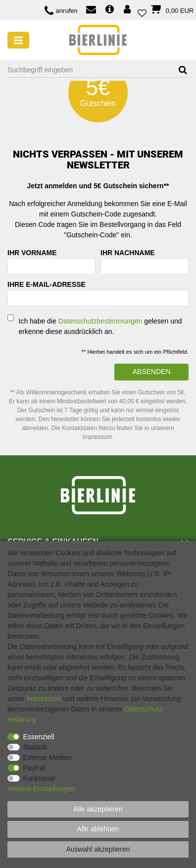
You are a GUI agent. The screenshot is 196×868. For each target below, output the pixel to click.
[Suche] (179, 70)
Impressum (44, 699)
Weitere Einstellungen (41, 789)
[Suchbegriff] (89, 70)
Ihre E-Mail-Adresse (47, 284)
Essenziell (39, 737)
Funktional (39, 778)
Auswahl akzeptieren (98, 849)
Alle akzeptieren (98, 809)
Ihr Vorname (32, 253)
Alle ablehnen (98, 829)
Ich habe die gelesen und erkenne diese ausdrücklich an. (100, 326)
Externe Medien (48, 758)
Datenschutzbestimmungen (100, 321)
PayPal (34, 768)
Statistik (35, 747)
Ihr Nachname (128, 253)
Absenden (151, 372)
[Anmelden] (128, 10)
